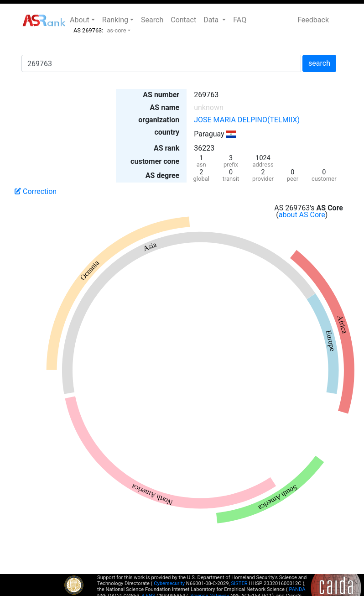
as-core (116, 30)
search (319, 63)
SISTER (239, 583)
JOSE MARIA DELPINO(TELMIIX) (247, 120)
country (167, 132)
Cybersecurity (169, 583)
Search (152, 20)
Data (212, 20)
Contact (183, 20)
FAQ (240, 20)
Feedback (313, 20)
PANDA (297, 589)
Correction (36, 191)
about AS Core (302, 215)
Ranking (115, 20)
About (80, 20)
